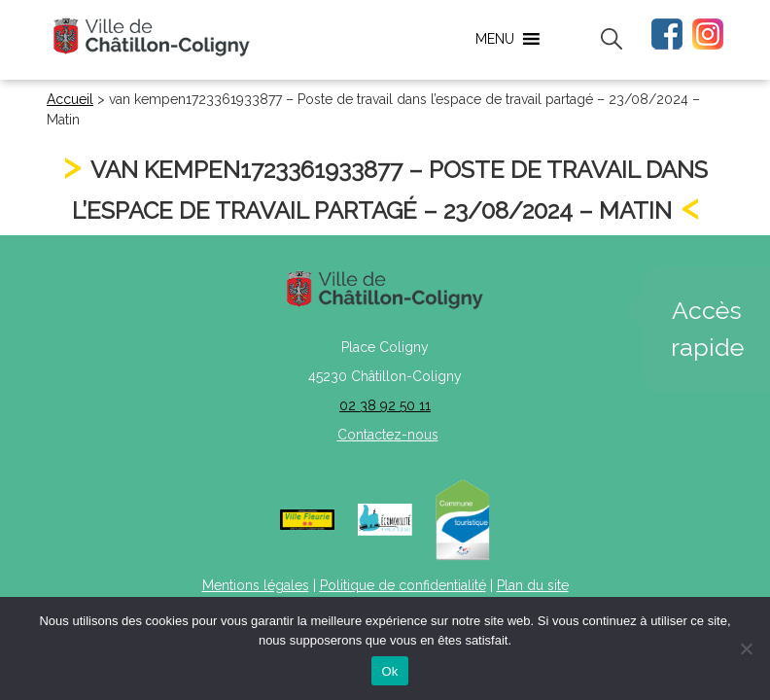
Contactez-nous (388, 435)
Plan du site (533, 585)
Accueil (70, 99)
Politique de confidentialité (403, 585)
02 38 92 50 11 (385, 405)
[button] (495, 39)
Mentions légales (256, 585)
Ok (389, 671)
